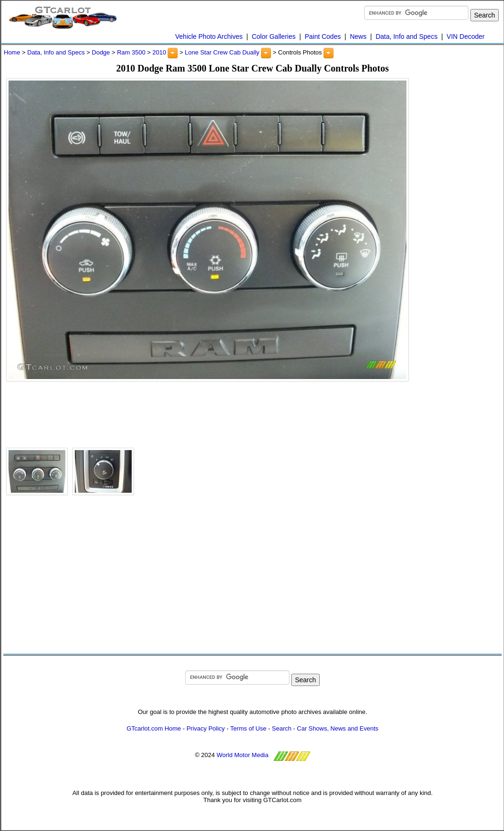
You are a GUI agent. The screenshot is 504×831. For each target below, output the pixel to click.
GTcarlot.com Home (154, 728)
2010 (159, 52)
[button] (173, 53)
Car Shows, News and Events (338, 728)
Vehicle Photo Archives (209, 36)
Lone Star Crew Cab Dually (222, 52)
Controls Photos (300, 52)
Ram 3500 (131, 52)
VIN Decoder (466, 36)
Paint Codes (323, 36)
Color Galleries (274, 36)
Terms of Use (248, 728)
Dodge (101, 52)
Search (282, 728)
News (358, 36)
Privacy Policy (206, 728)
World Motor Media (243, 755)
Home (12, 52)
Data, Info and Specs (407, 36)
